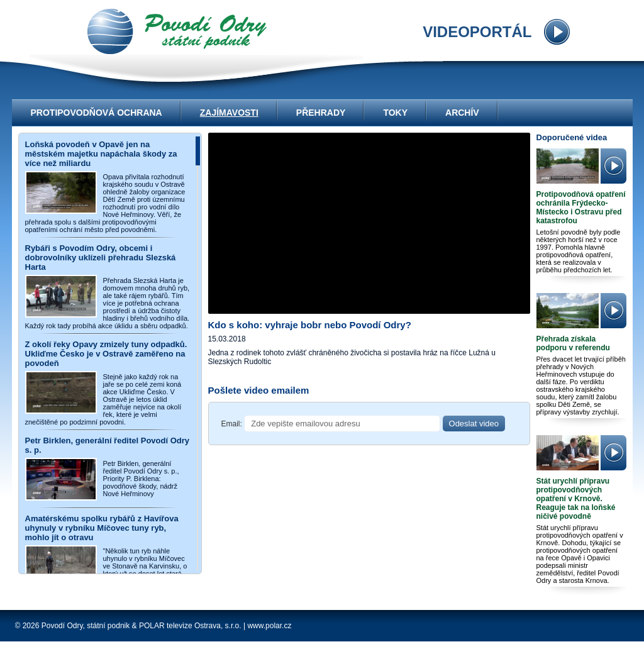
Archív (462, 113)
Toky (395, 113)
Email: (232, 424)
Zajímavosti (229, 113)
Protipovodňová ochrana (97, 113)
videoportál (177, 31)
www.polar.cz (269, 626)
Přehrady (321, 113)
